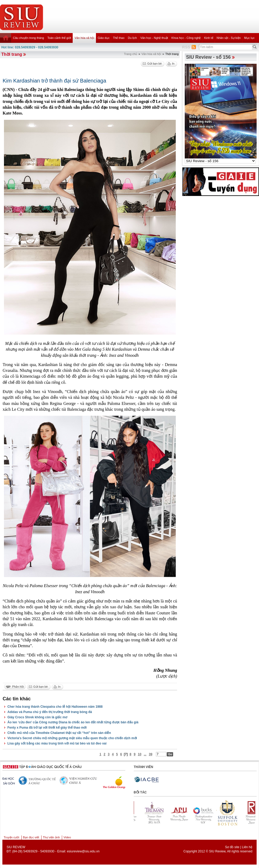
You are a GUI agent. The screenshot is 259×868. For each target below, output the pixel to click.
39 (151, 754)
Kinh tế (209, 38)
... (145, 754)
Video (67, 837)
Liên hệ (247, 847)
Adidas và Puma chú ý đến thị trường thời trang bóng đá (50, 712)
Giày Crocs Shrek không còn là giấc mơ (37, 717)
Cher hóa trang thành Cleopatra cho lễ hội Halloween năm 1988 (55, 707)
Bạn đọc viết (31, 837)
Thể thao (119, 38)
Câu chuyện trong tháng (28, 38)
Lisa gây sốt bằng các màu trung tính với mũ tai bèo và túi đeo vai (57, 743)
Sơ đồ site (232, 847)
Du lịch (132, 38)
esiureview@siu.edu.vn (83, 851)
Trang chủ (131, 54)
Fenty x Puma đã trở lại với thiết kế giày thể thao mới (47, 728)
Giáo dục (104, 38)
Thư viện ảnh (51, 837)
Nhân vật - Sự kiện (229, 38)
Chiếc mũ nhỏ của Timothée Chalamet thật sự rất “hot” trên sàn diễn (59, 733)
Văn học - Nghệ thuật (154, 38)
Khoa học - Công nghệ (186, 38)
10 (140, 754)
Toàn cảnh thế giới (59, 38)
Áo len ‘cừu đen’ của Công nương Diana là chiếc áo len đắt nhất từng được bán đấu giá (73, 722)
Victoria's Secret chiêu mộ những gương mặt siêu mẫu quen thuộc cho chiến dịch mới (72, 738)
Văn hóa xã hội (84, 38)
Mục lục (249, 38)
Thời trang (12, 54)
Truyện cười (11, 837)
